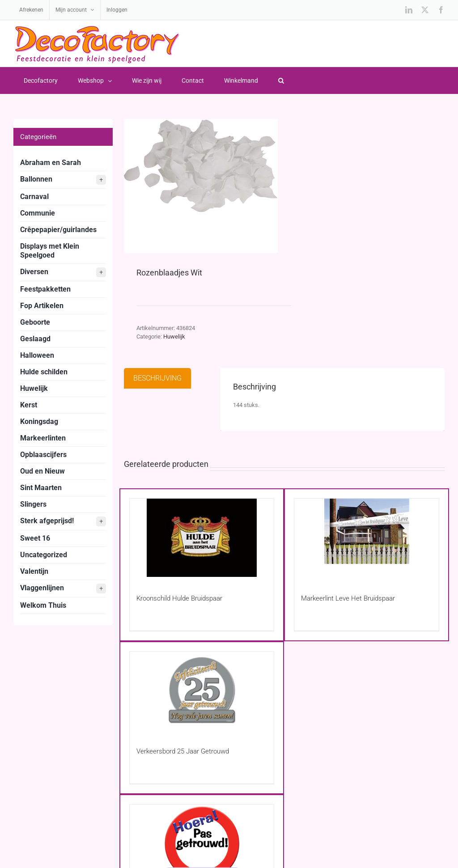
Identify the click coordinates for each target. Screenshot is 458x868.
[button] (281, 80)
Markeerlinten (43, 438)
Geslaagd (35, 339)
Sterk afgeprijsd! (63, 521)
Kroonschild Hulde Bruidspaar (179, 598)
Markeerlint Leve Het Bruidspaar (348, 598)
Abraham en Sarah (51, 163)
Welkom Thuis (43, 605)
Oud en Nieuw (42, 471)
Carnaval (34, 197)
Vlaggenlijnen (63, 589)
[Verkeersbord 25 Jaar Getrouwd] (202, 691)
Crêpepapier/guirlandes (58, 230)
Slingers (33, 504)
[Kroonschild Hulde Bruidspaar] (202, 538)
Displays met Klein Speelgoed (50, 251)
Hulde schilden (44, 372)
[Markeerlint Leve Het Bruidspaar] (367, 538)
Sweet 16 (35, 538)
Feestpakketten (45, 289)
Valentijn (34, 571)
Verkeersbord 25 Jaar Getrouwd (183, 751)
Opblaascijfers (43, 455)
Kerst (29, 405)
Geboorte (35, 322)
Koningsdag (39, 421)
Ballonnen (63, 180)
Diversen (63, 272)
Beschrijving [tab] (157, 378)
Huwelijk (174, 337)
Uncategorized (44, 555)
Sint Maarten (41, 488)
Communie (38, 213)
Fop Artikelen (42, 306)
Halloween (37, 355)
